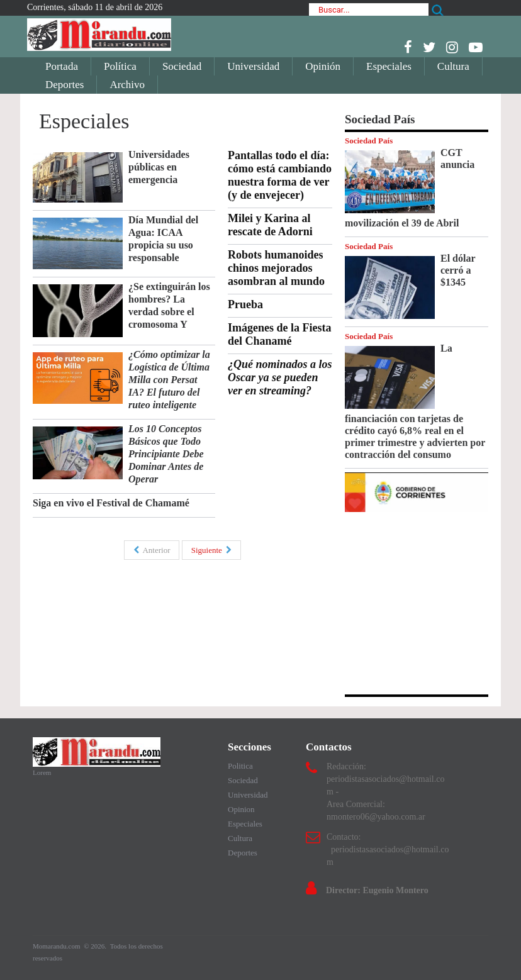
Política (120, 66)
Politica (240, 766)
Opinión (323, 66)
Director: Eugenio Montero (377, 890)
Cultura (453, 66)
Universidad (253, 66)
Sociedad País (369, 141)
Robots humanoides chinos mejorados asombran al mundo (276, 268)
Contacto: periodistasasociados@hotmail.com (388, 849)
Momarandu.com (57, 946)
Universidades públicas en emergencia (159, 167)
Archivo (127, 85)
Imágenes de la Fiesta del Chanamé (279, 334)
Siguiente (212, 550)
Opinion (241, 809)
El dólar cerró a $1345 (458, 270)
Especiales (389, 66)
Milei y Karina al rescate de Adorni (270, 225)
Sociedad (182, 66)
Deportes (64, 85)
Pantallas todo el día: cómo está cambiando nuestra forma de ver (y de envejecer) (280, 175)
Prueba (245, 304)
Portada (62, 66)
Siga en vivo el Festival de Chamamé (111, 503)
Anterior (152, 550)
